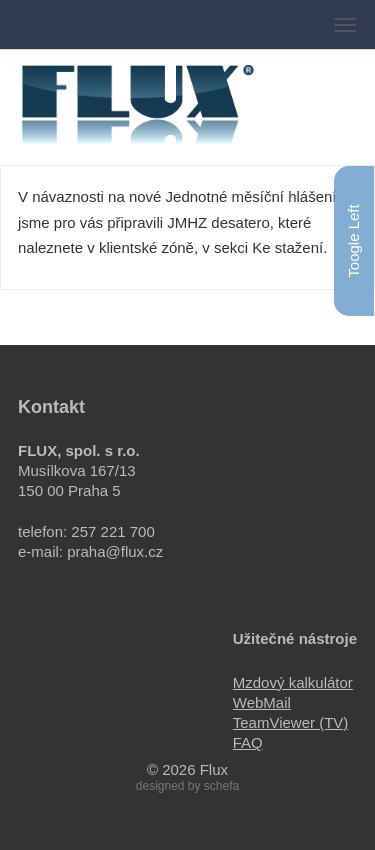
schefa (221, 786)
